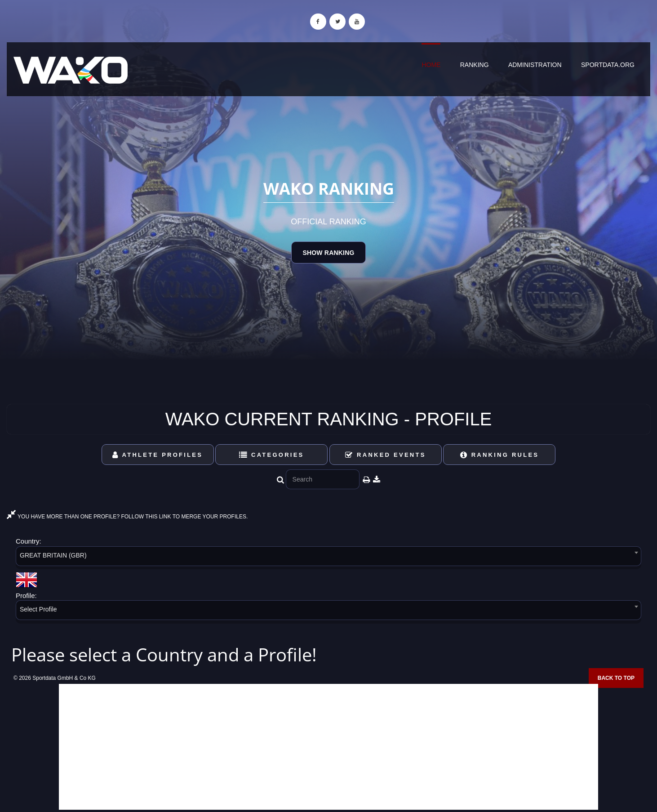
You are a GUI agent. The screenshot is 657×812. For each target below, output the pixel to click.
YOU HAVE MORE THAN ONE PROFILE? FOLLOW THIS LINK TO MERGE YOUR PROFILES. (127, 517)
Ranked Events (386, 455)
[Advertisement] (328, 747)
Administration (535, 65)
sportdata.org (608, 65)
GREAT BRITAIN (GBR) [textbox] (53, 555)
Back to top (616, 678)
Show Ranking (328, 253)
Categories (272, 455)
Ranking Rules (500, 455)
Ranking (475, 65)
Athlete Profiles (158, 455)
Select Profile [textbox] (38, 609)
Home (431, 65)
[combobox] (328, 558)
